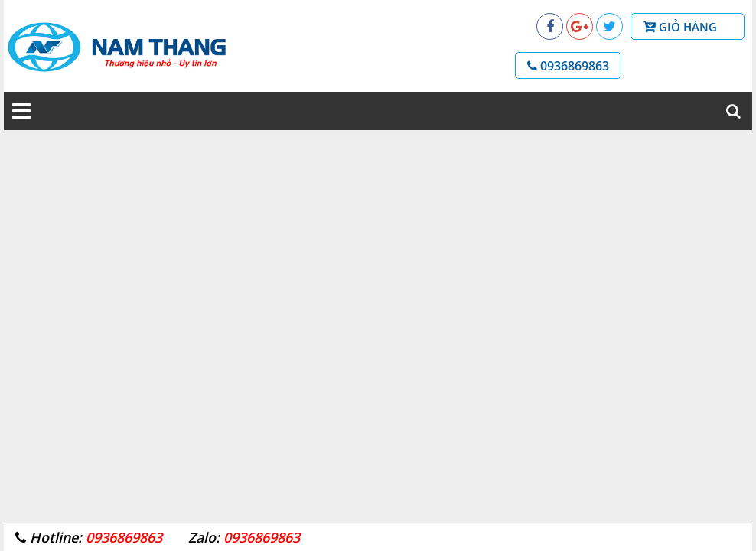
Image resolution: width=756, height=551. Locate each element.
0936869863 (568, 66)
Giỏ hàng (696, 26)
